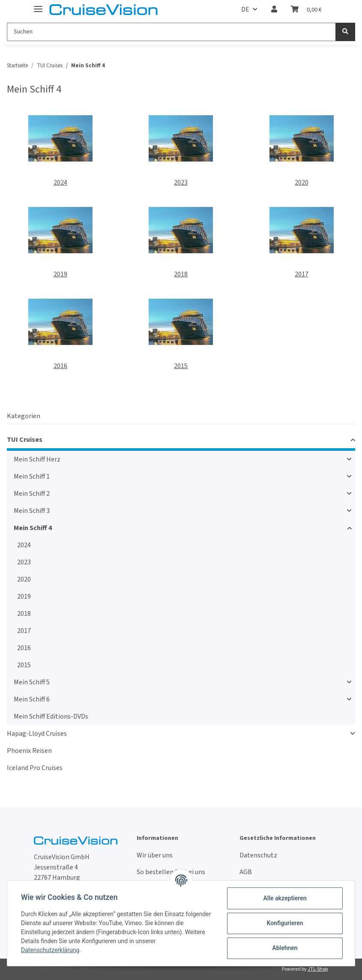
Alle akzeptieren (285, 898)
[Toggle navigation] (38, 5)
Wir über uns (155, 855)
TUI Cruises (25, 440)
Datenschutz (258, 855)
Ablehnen (285, 948)
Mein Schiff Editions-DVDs (51, 716)
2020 (302, 183)
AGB (246, 872)
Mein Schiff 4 (33, 528)
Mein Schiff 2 (32, 494)
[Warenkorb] (306, 9)
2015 (181, 366)
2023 (181, 183)
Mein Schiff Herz (37, 459)
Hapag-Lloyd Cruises (37, 734)
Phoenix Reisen (29, 751)
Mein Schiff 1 (32, 477)
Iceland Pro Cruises (35, 768)
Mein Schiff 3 (32, 511)
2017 (302, 274)
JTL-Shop (318, 969)
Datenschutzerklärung (50, 950)
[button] (274, 9)
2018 (181, 274)
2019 (60, 274)
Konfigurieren (285, 923)
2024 (60, 183)
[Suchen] (171, 32)
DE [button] (245, 9)
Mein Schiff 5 (32, 682)
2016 (60, 366)
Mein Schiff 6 (32, 699)
